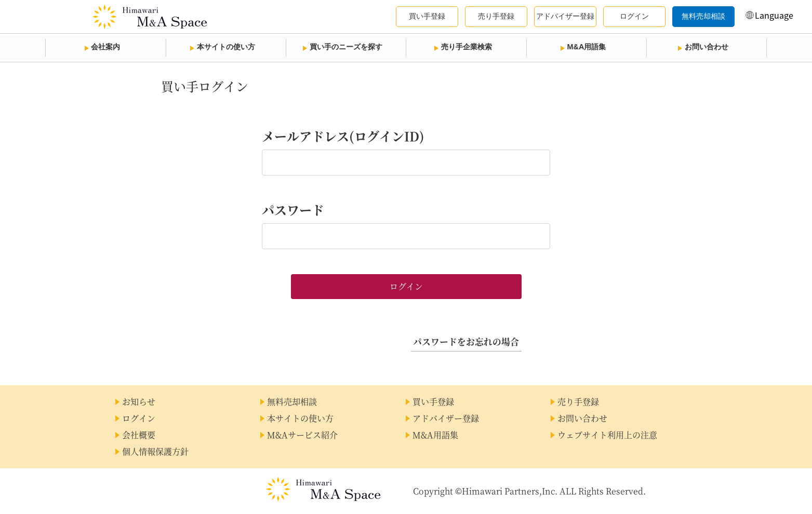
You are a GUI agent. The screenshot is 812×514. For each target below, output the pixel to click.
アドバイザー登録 (446, 418)
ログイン (139, 418)
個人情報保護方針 (155, 451)
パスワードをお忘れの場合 (466, 342)
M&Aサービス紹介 (302, 435)
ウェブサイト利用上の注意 (607, 435)
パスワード (293, 209)
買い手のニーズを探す (346, 47)
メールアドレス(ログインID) (343, 136)
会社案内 (105, 47)
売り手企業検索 (467, 47)
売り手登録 (578, 402)
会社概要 (139, 435)
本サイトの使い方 (226, 47)
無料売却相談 (292, 402)
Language (774, 15)
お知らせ (139, 402)
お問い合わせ (707, 47)
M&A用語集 (587, 47)
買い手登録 (433, 402)
